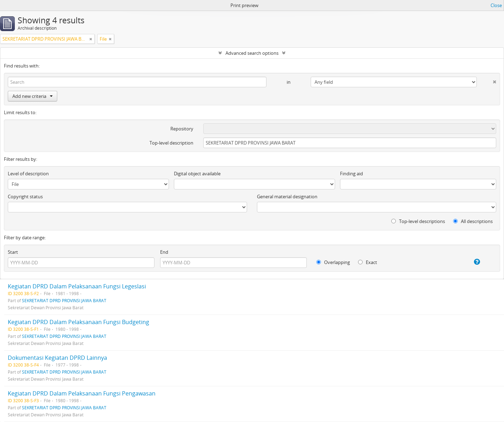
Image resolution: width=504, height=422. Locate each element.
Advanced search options (252, 53)
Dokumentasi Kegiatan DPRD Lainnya (57, 358)
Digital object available (197, 174)
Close (496, 5)
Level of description (28, 174)
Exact (368, 262)
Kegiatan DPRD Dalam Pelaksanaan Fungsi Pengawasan (82, 393)
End (164, 252)
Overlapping (333, 262)
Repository (182, 129)
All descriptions (473, 221)
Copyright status (25, 197)
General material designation (287, 197)
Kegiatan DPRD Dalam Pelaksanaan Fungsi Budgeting (78, 322)
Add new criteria (33, 96)
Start (13, 252)
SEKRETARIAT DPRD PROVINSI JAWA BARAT (64, 300)
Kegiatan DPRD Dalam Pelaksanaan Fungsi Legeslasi (77, 286)
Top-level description (171, 143)
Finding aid (351, 174)
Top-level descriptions (418, 221)
